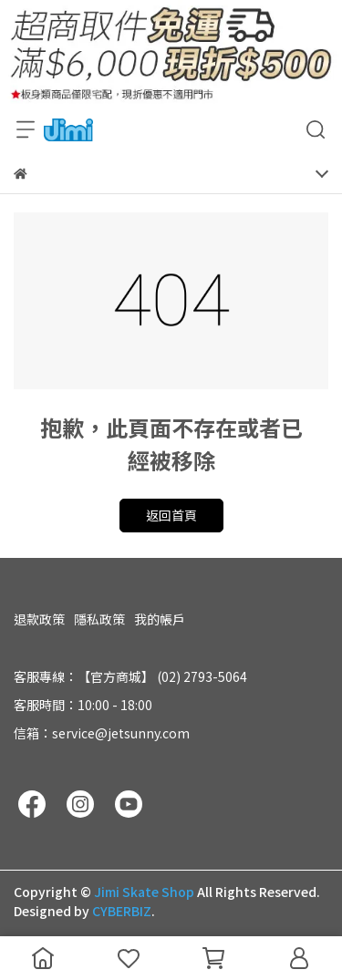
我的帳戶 (160, 619)
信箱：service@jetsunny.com (102, 733)
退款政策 (39, 619)
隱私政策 (99, 619)
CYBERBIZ (122, 911)
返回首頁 (171, 515)
